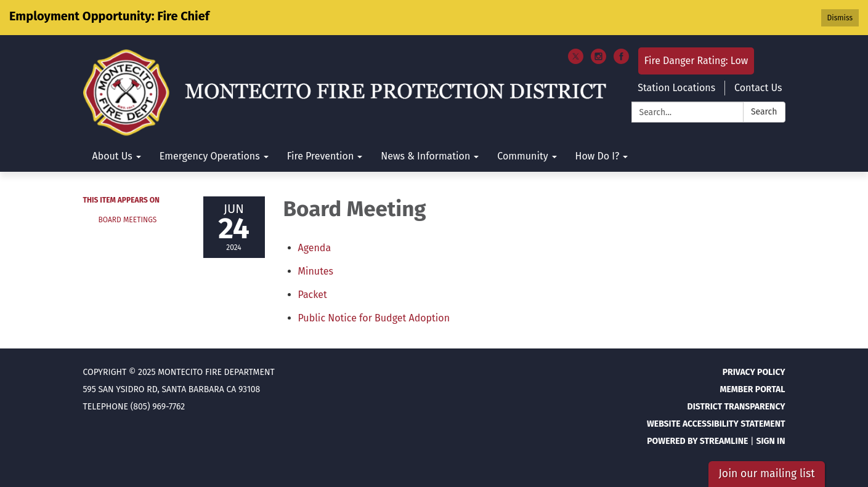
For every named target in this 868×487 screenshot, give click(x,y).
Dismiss (840, 18)
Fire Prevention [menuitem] (321, 156)
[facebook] (621, 61)
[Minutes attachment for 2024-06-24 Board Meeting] (316, 271)
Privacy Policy (754, 372)
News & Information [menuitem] (425, 156)
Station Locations (676, 88)
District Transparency (736, 407)
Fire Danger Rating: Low (696, 61)
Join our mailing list (766, 474)
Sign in (770, 441)
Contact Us (758, 88)
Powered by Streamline (697, 441)
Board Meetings (128, 220)
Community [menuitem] (522, 156)
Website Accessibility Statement (716, 424)
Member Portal (752, 389)
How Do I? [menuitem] (598, 156)
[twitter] (576, 61)
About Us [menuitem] (112, 156)
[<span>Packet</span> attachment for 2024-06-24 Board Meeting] (313, 295)
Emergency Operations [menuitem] (210, 156)
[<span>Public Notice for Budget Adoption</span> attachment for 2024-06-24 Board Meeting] (374, 318)
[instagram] (598, 61)
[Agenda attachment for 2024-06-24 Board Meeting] (315, 248)
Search (764, 112)
